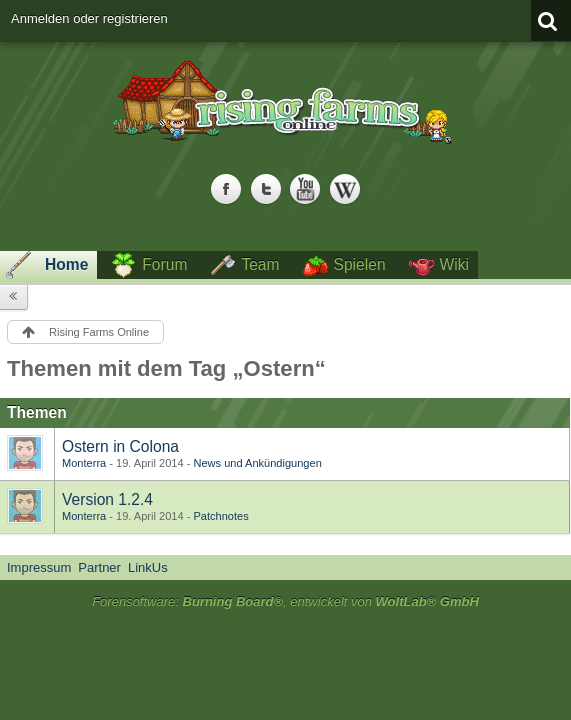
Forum (164, 264)
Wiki (454, 264)
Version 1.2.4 (107, 499)
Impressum (39, 567)
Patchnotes (220, 516)
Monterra (84, 463)
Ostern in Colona (120, 446)
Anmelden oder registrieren (89, 18)
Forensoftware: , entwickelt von (285, 601)
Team (260, 264)
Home (66, 264)
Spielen (360, 264)
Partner (99, 567)
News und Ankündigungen (257, 463)
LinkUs (148, 567)
